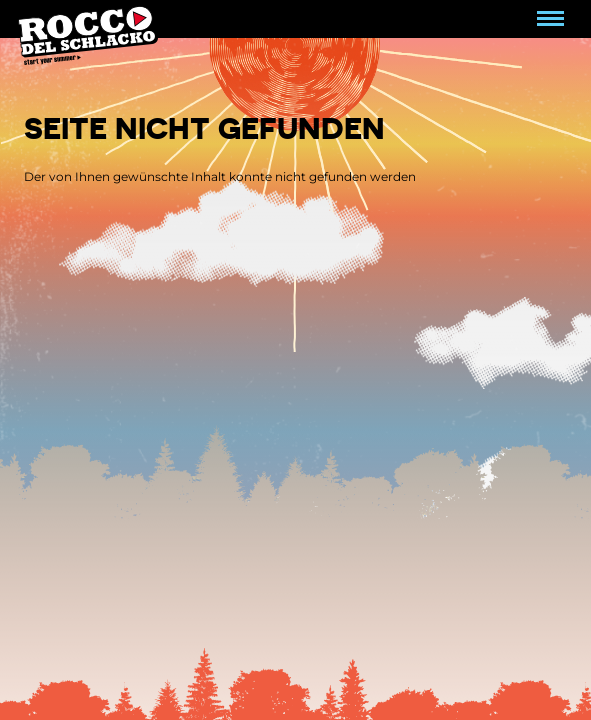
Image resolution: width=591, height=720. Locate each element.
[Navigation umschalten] (550, 19)
